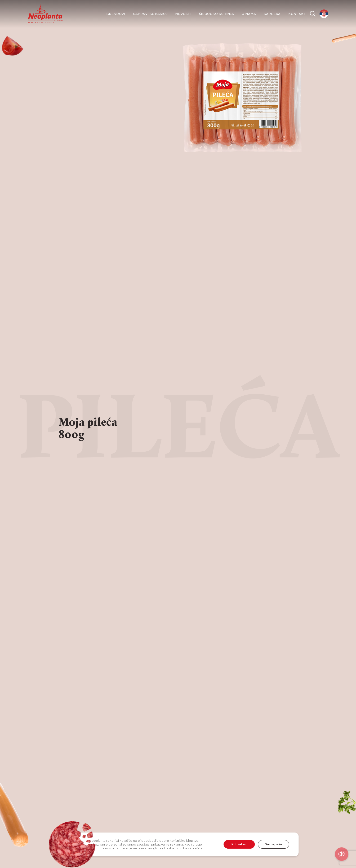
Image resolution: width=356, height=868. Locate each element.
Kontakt (297, 14)
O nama (249, 14)
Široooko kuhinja (216, 14)
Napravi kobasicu (150, 14)
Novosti (183, 14)
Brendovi (116, 14)
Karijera (272, 14)
